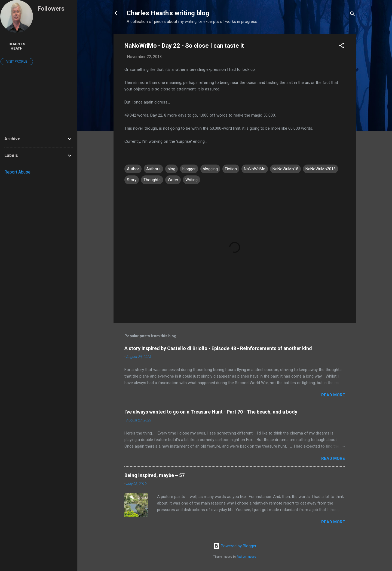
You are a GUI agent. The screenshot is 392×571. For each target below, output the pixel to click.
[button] (342, 46)
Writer (173, 180)
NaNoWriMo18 (285, 169)
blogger (189, 169)
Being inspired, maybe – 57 (154, 475)
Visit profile (17, 62)
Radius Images (246, 557)
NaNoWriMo (255, 169)
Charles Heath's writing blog (168, 13)
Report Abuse (17, 172)
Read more (333, 395)
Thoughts (152, 180)
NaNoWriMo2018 (321, 169)
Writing (192, 180)
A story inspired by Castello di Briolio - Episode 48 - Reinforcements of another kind (218, 348)
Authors (153, 169)
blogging (210, 169)
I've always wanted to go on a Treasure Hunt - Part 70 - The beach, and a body (211, 412)
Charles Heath (17, 46)
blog (171, 169)
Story (132, 180)
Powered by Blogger (235, 546)
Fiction (231, 169)
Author (133, 169)
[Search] (353, 15)
